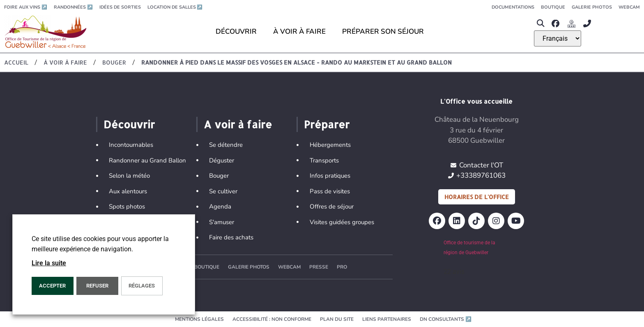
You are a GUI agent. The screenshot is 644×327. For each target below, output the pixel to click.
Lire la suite (49, 263)
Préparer (327, 124)
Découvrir (129, 124)
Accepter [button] (52, 286)
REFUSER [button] (97, 286)
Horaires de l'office (477, 197)
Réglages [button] (142, 286)
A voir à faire (238, 124)
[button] (541, 24)
